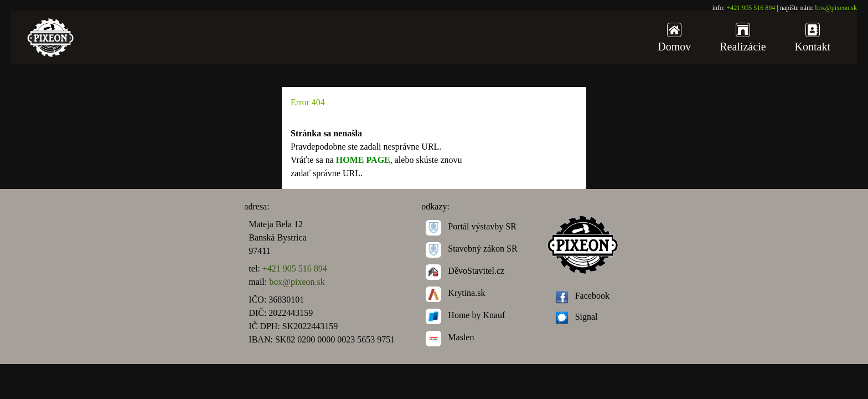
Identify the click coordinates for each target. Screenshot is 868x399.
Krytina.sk (455, 293)
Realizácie (743, 38)
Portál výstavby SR (471, 226)
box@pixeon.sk (836, 8)
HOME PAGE (363, 160)
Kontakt (813, 38)
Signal (577, 317)
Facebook (582, 296)
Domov (674, 38)
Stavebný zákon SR (471, 249)
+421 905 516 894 (751, 8)
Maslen (450, 337)
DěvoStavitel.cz (465, 271)
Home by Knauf (465, 315)
